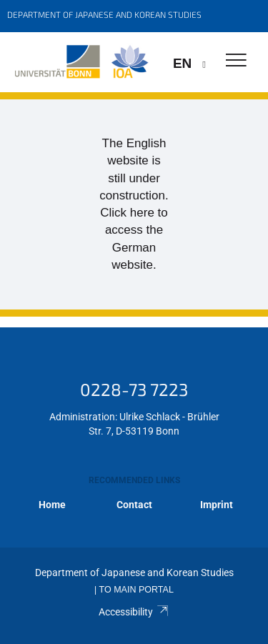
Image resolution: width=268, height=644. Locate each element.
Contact (134, 505)
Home (52, 505)
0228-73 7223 (134, 389)
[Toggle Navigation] (236, 61)
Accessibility (134, 612)
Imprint (217, 505)
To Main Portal (137, 590)
